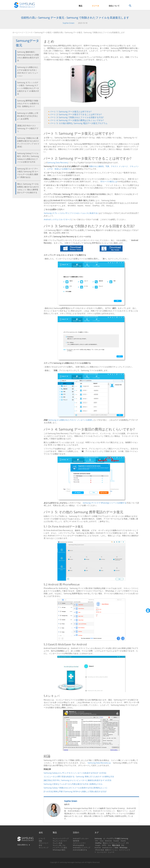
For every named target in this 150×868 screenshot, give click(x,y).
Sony (102, 841)
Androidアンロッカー (81, 838)
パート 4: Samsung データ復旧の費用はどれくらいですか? (77, 120)
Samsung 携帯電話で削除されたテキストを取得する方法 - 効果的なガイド (28, 103)
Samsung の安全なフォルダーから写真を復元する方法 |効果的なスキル (73, 784)
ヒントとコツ (102, 852)
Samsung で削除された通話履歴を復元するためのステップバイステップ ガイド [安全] (28, 142)
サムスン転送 (57, 843)
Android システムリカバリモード (57, 219)
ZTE (127, 843)
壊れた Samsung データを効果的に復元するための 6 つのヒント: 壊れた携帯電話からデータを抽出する (28, 188)
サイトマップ (44, 848)
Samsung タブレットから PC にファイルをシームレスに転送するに (71, 213)
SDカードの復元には (109, 181)
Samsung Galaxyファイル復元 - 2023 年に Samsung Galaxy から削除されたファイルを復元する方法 (28, 158)
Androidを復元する (80, 850)
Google (98, 845)
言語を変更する (23, 845)
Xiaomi (123, 841)
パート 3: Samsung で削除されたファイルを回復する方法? (77, 117)
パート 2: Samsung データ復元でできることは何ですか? (76, 114)
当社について (114, 6)
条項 (40, 845)
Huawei (116, 841)
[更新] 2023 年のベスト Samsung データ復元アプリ (28, 128)
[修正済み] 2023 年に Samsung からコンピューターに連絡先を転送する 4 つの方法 (77, 780)
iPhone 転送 (100, 850)
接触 (40, 841)
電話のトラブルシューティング (114, 843)
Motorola (108, 841)
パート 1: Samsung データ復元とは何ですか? (71, 112)
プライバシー (44, 843)
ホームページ (18, 32)
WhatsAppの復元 (59, 850)
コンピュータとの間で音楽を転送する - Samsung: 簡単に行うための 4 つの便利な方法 (79, 777)
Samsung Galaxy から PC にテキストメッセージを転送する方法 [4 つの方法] (75, 773)
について (42, 838)
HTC (97, 841)
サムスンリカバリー (60, 841)
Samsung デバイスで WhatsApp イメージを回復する (104, 503)
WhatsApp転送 (78, 845)
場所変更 (76, 841)
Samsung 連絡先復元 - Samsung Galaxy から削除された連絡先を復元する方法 (28, 56)
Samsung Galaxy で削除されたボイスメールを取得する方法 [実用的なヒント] (75, 788)
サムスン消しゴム (59, 845)
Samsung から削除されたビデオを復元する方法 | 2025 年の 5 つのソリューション (28, 71)
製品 (80, 6)
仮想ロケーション (111, 850)
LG (104, 838)
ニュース (111, 852)
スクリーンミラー (79, 843)
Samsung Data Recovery (58, 163)
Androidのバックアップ (82, 848)
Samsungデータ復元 (43, 32)
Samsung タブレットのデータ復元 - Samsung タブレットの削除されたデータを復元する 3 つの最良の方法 (28, 88)
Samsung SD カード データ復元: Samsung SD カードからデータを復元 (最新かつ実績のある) (28, 173)
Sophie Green (69, 23)
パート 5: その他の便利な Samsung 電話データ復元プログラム (79, 123)
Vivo (109, 845)
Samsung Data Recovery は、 (100, 763)
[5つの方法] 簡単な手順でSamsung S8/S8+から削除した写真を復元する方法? (75, 791)
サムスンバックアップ (61, 838)
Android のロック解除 (110, 848)
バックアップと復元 (60, 848)
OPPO (104, 845)
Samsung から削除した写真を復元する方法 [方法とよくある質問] (28, 116)
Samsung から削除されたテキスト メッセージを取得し (71, 420)
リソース (95, 6)
